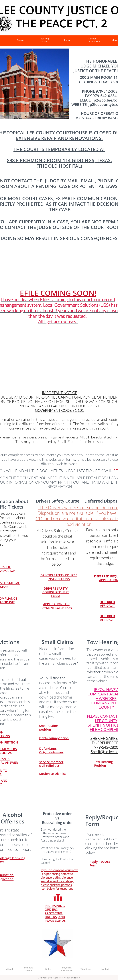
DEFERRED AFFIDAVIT (107, 604)
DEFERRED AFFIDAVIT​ (107, 618)
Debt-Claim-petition (54, 738)
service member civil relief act (51, 764)
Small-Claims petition (49, 728)
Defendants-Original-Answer (51, 750)
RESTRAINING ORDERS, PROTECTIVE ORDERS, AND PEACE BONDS (55, 913)
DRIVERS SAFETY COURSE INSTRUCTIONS (59, 577)
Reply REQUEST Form (101, 863)
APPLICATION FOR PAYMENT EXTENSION (56, 606)
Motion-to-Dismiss (53, 774)
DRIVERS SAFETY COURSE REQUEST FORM (56, 592)
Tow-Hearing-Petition (104, 764)
